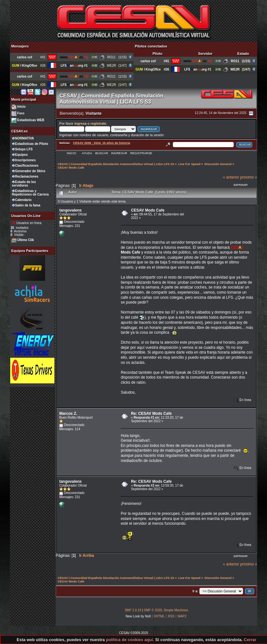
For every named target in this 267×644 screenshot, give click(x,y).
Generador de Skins (30, 171)
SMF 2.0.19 (133, 610)
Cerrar (250, 640)
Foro (21, 113)
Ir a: (195, 591)
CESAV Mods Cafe (148, 210)
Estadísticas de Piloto (32, 144)
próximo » (249, 177)
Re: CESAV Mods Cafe (151, 414)
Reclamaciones (27, 176)
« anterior (231, 177)
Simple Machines (176, 610)
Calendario (23, 200)
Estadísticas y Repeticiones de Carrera (30, 193)
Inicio (21, 107)
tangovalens (70, 210)
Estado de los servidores (24, 184)
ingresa (80, 123)
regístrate (98, 123)
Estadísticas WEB (31, 120)
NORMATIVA (24, 138)
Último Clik (26, 240)
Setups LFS (24, 149)
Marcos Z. (68, 414)
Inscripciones (25, 160)
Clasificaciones (27, 166)
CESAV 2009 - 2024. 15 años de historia (101, 143)
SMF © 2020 (153, 610)
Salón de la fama (28, 205)
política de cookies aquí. (130, 640)
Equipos (21, 155)
